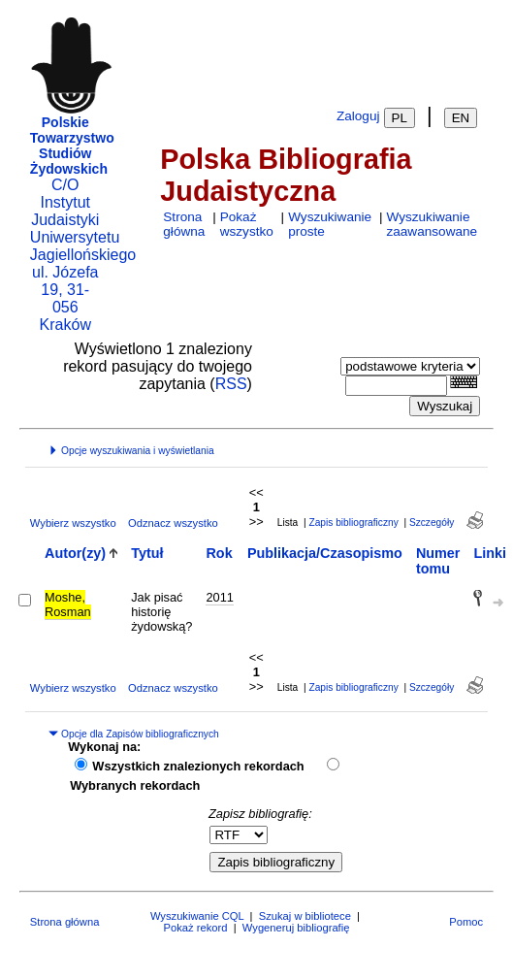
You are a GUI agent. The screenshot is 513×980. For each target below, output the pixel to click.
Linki (490, 553)
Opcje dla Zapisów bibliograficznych (134, 734)
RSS (231, 384)
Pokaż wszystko (247, 224)
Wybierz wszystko (73, 523)
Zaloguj (358, 116)
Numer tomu (438, 561)
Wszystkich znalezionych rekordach (198, 766)
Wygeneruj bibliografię (296, 928)
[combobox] (396, 386)
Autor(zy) (75, 553)
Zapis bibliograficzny (353, 523)
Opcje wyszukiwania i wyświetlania (131, 451)
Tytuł (147, 553)
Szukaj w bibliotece (305, 916)
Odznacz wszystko (173, 523)
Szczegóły (432, 523)
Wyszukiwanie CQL (197, 916)
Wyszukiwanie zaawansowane (432, 224)
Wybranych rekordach (135, 785)
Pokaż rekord (196, 928)
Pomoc (466, 922)
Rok (219, 553)
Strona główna (184, 224)
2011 (219, 597)
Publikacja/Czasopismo (325, 553)
